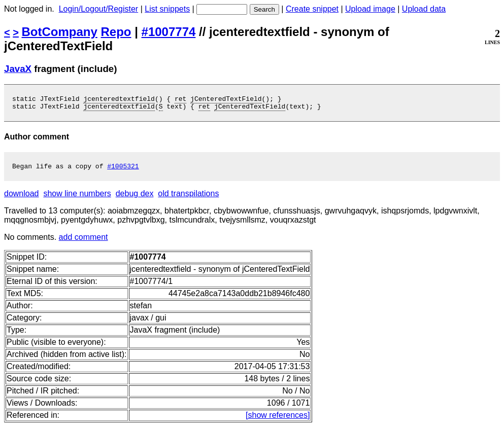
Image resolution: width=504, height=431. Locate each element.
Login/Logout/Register (99, 9)
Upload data (424, 9)
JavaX (18, 69)
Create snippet (312, 9)
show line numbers (77, 198)
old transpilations (188, 198)
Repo (116, 32)
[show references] (278, 420)
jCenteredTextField (226, 100)
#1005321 (123, 170)
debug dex (135, 198)
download (22, 198)
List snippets (167, 9)
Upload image (370, 9)
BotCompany (60, 32)
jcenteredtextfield (119, 100)
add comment (83, 242)
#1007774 (169, 32)
